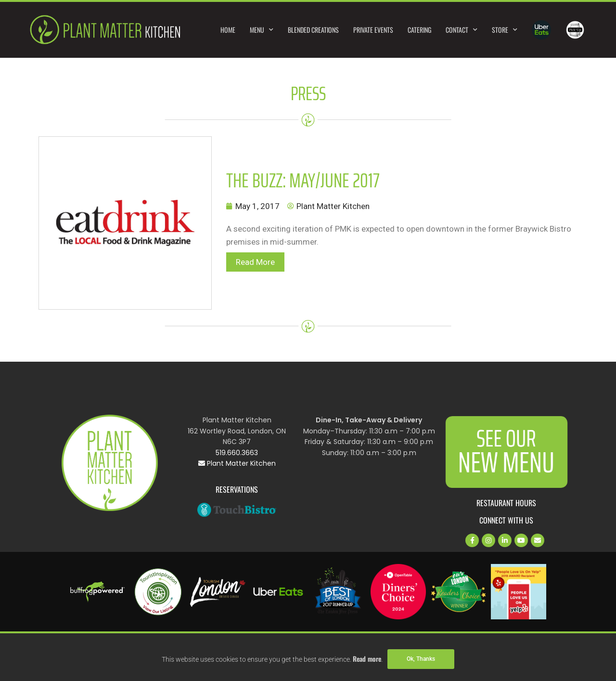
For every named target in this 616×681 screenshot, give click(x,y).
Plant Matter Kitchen (237, 463)
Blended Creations (313, 30)
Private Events (373, 30)
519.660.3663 (237, 453)
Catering (419, 30)
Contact (462, 30)
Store (505, 30)
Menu (262, 30)
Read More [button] (255, 262)
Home (228, 30)
